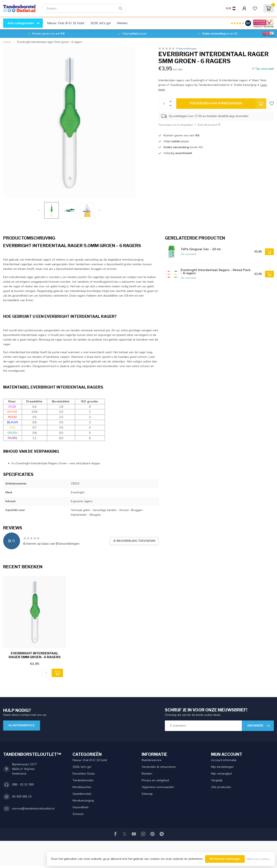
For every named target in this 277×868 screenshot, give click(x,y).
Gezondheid (80, 807)
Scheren (78, 814)
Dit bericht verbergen (225, 859)
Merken (122, 23)
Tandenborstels (83, 780)
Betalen (147, 774)
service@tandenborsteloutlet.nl (33, 809)
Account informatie (224, 760)
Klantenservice (22, 725)
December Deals (84, 774)
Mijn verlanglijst (221, 774)
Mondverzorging (83, 801)
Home (7, 42)
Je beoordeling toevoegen (134, 541)
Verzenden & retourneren (159, 767)
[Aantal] (46, 673)
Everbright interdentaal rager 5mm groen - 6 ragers (50, 42)
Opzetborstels (82, 794)
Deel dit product (209, 125)
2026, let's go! (100, 23)
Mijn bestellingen (222, 767)
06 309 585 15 (22, 797)
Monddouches (82, 787)
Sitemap (147, 794)
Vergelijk (217, 780)
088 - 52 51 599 (23, 785)
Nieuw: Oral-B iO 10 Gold (66, 23)
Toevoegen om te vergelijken (176, 125)
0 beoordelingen (186, 49)
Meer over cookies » (259, 859)
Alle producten (221, 787)
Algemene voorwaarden (158, 787)
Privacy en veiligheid (155, 780)
